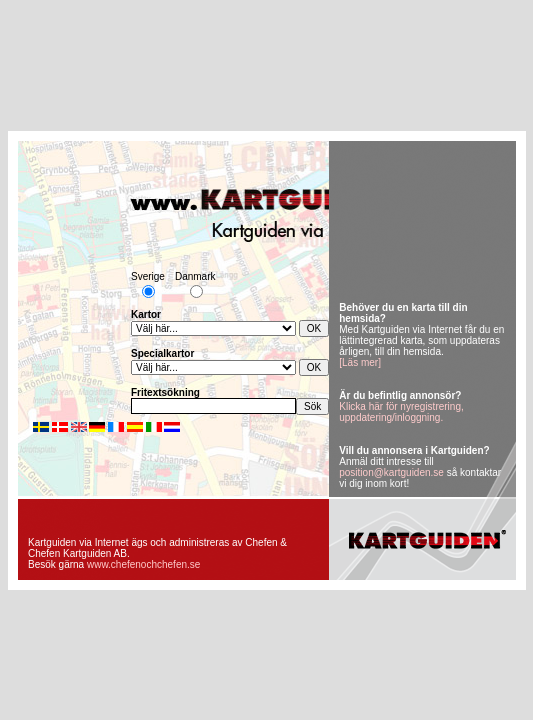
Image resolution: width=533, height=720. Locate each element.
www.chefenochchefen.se (143, 564)
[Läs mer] (360, 362)
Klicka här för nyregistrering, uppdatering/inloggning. (401, 412)
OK (314, 328)
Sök (312, 406)
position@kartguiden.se (391, 472)
